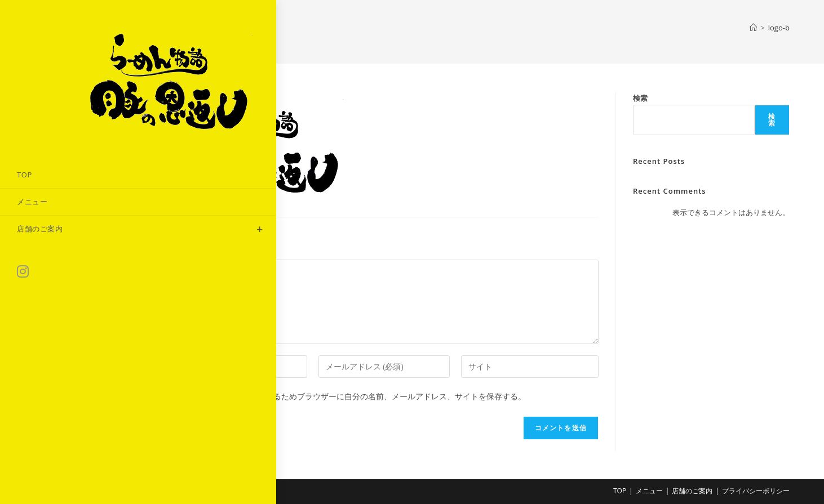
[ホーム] (753, 28)
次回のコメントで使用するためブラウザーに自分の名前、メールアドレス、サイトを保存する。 (356, 396)
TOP (620, 491)
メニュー (649, 491)
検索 (640, 98)
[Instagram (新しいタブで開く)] (23, 224)
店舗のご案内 (692, 491)
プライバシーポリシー (756, 491)
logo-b (779, 28)
